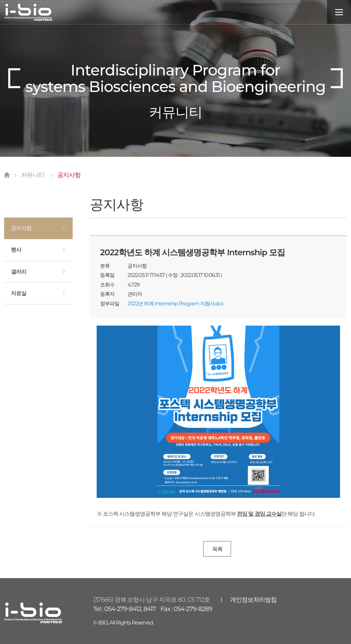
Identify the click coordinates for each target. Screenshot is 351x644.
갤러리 (19, 272)
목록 (217, 549)
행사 (16, 250)
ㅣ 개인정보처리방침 (247, 600)
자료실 (19, 294)
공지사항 (21, 228)
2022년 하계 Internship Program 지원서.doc (176, 303)
